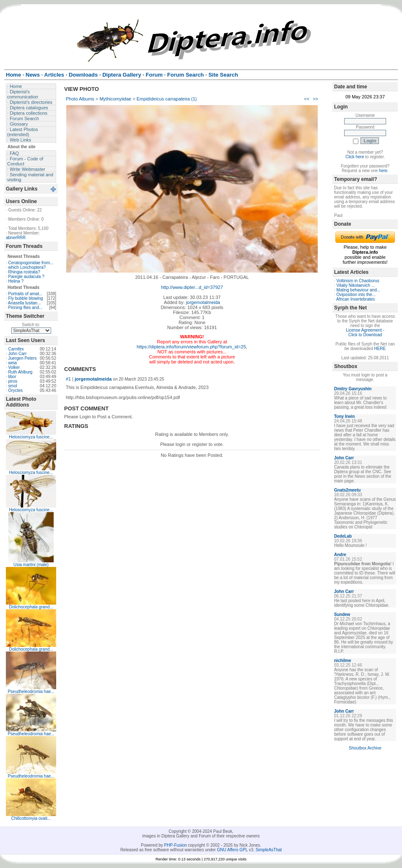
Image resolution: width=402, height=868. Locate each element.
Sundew (342, 614)
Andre (340, 555)
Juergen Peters (23, 358)
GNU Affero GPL (232, 850)
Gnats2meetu (347, 490)
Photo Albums (80, 99)
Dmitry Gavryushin (353, 389)
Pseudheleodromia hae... (31, 692)
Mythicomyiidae (115, 99)
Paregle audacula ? (26, 277)
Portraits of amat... (26, 294)
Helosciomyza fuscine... (31, 437)
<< (307, 99)
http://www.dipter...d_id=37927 (192, 287)
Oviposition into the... (356, 295)
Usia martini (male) (31, 565)
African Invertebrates (355, 299)
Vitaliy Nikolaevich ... (356, 285)
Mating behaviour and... (359, 290)
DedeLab (343, 536)
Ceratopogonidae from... (31, 263)
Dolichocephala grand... (31, 607)
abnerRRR (16, 238)
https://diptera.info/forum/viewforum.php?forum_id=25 (191, 347)
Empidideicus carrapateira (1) (167, 99)
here (383, 171)
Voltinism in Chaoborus (358, 281)
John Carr (18, 354)
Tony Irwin (344, 416)
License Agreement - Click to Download (365, 332)
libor (12, 377)
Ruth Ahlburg (21, 372)
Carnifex (16, 349)
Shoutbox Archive (365, 748)
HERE (380, 349)
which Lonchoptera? (27, 267)
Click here (355, 157)
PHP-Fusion (176, 845)
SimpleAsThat (269, 850)
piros (13, 381)
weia (13, 363)
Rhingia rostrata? (24, 272)
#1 (68, 379)
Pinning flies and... (26, 308)
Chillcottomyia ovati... (31, 818)
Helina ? (16, 281)
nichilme (343, 661)
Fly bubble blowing (26, 298)
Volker (14, 367)
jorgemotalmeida (203, 302)
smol (13, 386)
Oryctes (16, 390)
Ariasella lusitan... (24, 303)
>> (315, 99)
